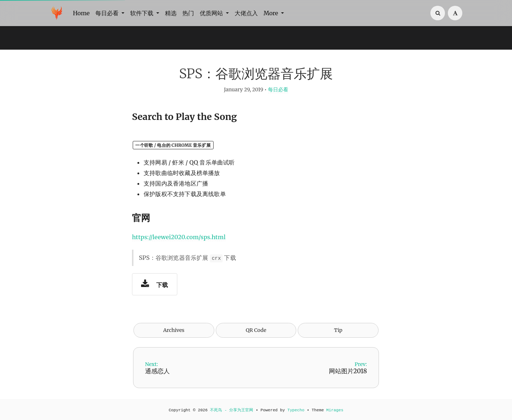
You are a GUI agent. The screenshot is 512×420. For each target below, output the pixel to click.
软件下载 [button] (143, 13)
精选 (171, 13)
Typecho (296, 410)
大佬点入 (246, 13)
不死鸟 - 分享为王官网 (232, 410)
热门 (188, 13)
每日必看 (278, 90)
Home (81, 13)
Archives (174, 330)
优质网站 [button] (212, 13)
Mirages (335, 410)
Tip (338, 330)
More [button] (272, 13)
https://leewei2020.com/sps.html (179, 237)
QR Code (256, 330)
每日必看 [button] (108, 13)
